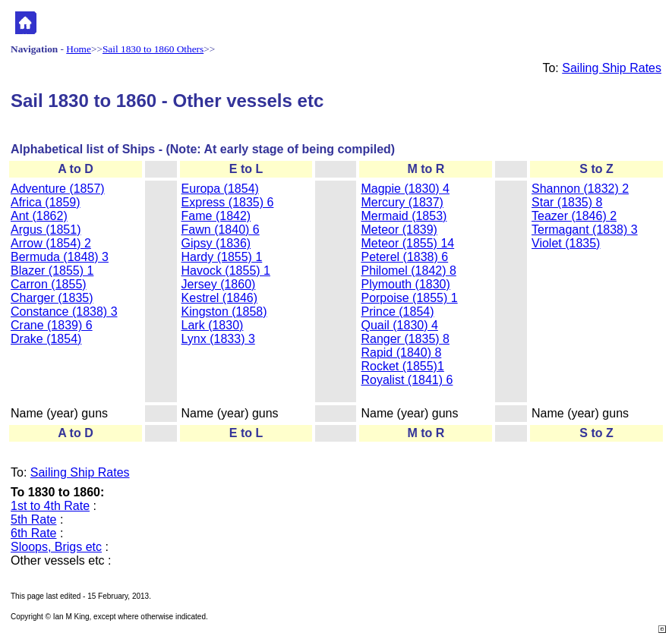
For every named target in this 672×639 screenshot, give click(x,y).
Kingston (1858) (224, 312)
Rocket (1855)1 (402, 366)
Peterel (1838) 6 (404, 257)
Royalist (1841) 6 (407, 380)
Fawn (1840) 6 (221, 230)
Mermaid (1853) (404, 216)
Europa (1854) (220, 189)
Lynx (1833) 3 (218, 339)
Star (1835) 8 (567, 202)
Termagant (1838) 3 (585, 230)
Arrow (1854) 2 (51, 243)
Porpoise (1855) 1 (409, 298)
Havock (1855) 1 (226, 271)
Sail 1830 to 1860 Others (153, 49)
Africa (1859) (46, 202)
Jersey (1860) (219, 284)
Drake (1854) (46, 339)
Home (79, 49)
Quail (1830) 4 (399, 325)
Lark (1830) (213, 325)
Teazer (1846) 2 (574, 216)
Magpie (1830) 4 (405, 189)
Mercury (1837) (402, 202)
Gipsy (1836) (216, 243)
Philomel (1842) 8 (408, 271)
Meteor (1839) (399, 230)
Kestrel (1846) (220, 298)
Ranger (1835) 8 (405, 339)
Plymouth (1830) (405, 284)
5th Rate (33, 519)
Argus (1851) (46, 230)
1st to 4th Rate (50, 506)
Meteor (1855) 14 (407, 243)
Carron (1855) (49, 284)
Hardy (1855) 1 (222, 257)
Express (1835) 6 (228, 202)
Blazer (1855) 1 (52, 271)
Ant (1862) (39, 216)
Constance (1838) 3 (64, 312)
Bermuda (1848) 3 (60, 257)
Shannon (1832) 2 (580, 189)
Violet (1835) (566, 243)
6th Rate (33, 533)
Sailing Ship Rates (612, 68)
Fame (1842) (216, 216)
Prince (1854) (397, 312)
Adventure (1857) (58, 189)
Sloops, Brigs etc (56, 547)
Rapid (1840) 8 (401, 353)
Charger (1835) (52, 298)
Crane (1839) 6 (52, 325)
